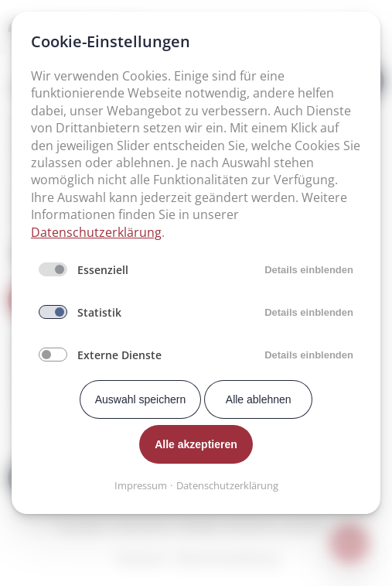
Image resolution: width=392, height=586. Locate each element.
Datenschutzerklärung (96, 232)
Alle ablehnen (259, 399)
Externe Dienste (119, 355)
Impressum (141, 485)
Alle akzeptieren (196, 444)
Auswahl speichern (141, 399)
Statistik (99, 312)
